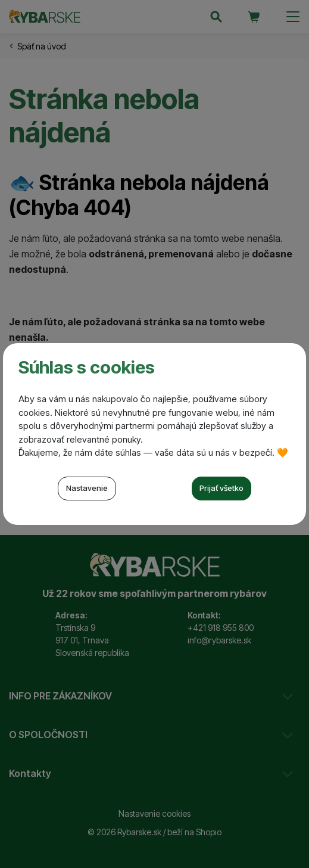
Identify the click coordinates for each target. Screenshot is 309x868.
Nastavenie (87, 488)
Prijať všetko (221, 488)
